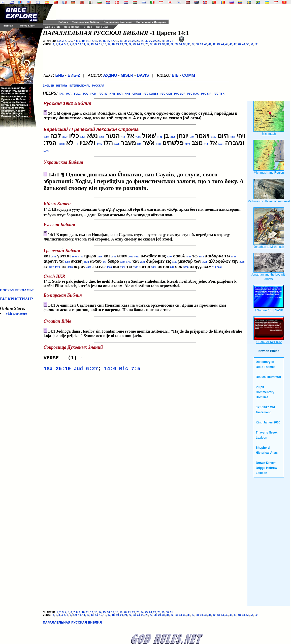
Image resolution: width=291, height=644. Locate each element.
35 (185, 44)
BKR (120, 94)
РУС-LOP (180, 94)
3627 (65, 137)
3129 (173, 137)
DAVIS (143, 75)
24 (142, 41)
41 (210, 44)
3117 (214, 137)
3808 (62, 144)
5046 (46, 151)
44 (223, 44)
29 (163, 41)
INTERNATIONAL (80, 86)
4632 (86, 262)
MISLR (127, 75)
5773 (129, 262)
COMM (189, 75)
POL (86, 94)
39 (201, 44)
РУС (61, 94)
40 (206, 44)
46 (231, 44)
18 (117, 41)
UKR (69, 94)
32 (172, 44)
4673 (187, 144)
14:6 (110, 370)
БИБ (60, 75)
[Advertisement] (20, 208)
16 (108, 41)
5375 (83, 137)
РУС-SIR (206, 94)
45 (227, 44)
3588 (201, 257)
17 (112, 41)
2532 (54, 257)
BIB (175, 75)
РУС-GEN (166, 94)
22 (134, 41)
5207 (169, 257)
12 (92, 41)
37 (193, 44)
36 (189, 44)
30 (167, 41)
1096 (74, 257)
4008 (89, 267)
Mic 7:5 (130, 370)
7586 (138, 137)
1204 (123, 262)
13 (96, 41)
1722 (51, 267)
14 (100, 41)
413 (123, 137)
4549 (188, 257)
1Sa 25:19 (57, 370)
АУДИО (110, 75)
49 (244, 44)
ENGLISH (48, 86)
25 (146, 41)
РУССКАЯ (98, 86)
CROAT (137, 94)
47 (235, 44)
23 (138, 41)
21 (129, 41)
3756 (186, 267)
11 (87, 41)
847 (105, 262)
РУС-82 (103, 94)
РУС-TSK (219, 94)
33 (176, 44)
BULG (77, 94)
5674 (221, 144)
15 (104, 41)
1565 (109, 267)
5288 (102, 137)
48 (239, 44)
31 (171, 41)
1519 (175, 262)
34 (181, 44)
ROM (93, 94)
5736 (81, 257)
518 (214, 267)
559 (192, 137)
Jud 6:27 (86, 370)
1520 (57, 267)
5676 (117, 144)
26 (151, 41)
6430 (158, 144)
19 (121, 41)
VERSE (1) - (65, 358)
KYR (112, 94)
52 (256, 44)
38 (197, 44)
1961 (233, 137)
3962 (154, 267)
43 (218, 44)
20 (125, 41)
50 (248, 44)
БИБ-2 (74, 75)
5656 (219, 267)
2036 (131, 257)
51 (252, 44)
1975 (99, 144)
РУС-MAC (193, 94)
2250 (100, 257)
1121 (160, 137)
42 (214, 44)
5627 (137, 257)
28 (159, 41)
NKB (127, 94)
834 (139, 144)
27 (155, 41)
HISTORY (62, 86)
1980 (46, 137)
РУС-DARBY (151, 94)
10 (83, 41)
